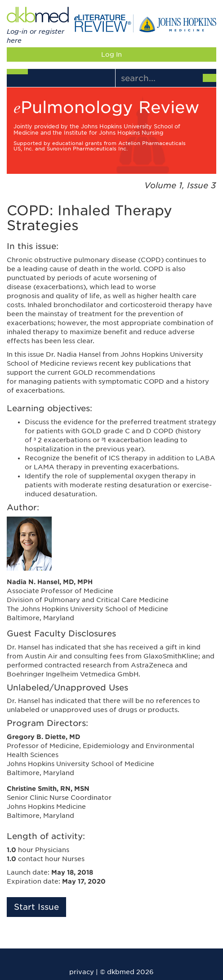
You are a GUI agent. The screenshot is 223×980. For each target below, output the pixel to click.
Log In (111, 54)
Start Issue (36, 907)
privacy (82, 972)
